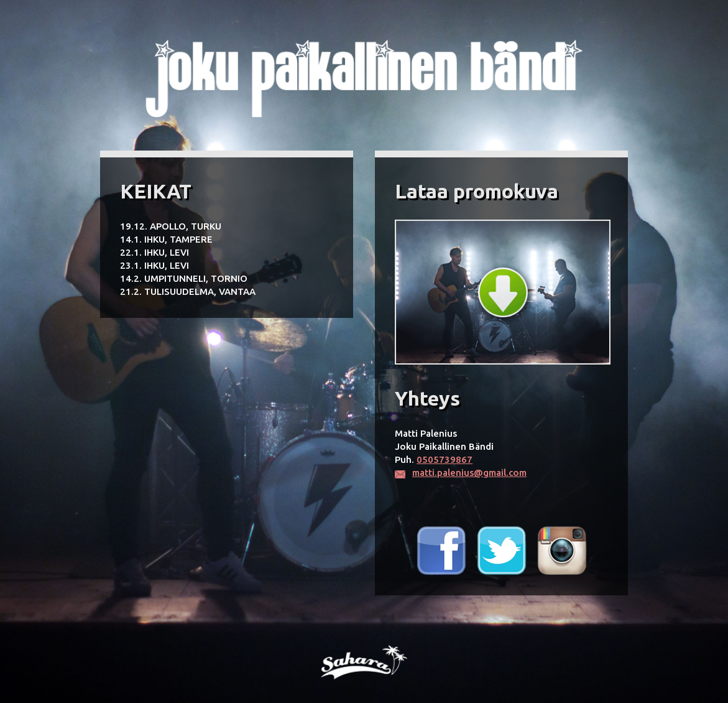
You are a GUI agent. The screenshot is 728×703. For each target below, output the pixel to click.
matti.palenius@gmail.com (469, 473)
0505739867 (445, 459)
